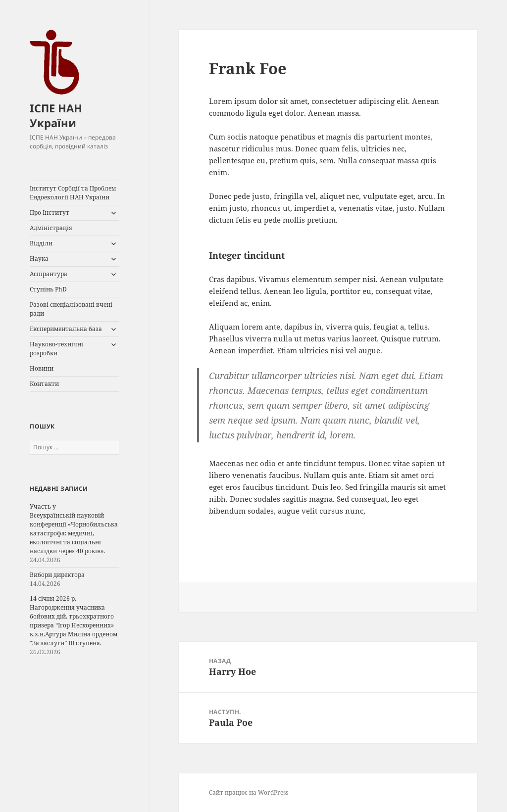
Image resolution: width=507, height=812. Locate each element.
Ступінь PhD (48, 289)
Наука (39, 259)
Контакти (44, 384)
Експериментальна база (66, 329)
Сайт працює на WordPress (249, 792)
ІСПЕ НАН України (56, 115)
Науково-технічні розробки (56, 349)
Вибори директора (57, 575)
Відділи (41, 243)
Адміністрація (51, 228)
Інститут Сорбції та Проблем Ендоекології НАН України (73, 193)
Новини (42, 368)
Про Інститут (50, 213)
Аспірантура (49, 274)
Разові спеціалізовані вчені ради (71, 309)
